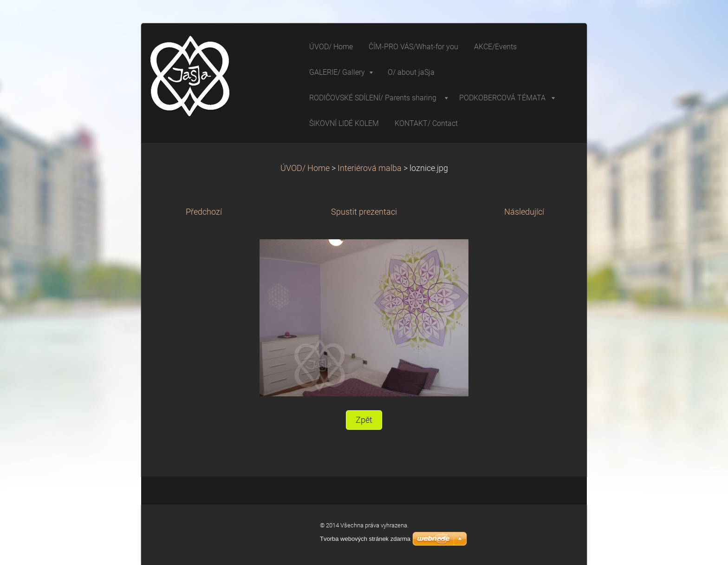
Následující (524, 212)
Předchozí (204, 212)
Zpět (364, 420)
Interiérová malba (370, 168)
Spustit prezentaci (364, 212)
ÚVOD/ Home (305, 168)
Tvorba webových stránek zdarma (365, 539)
